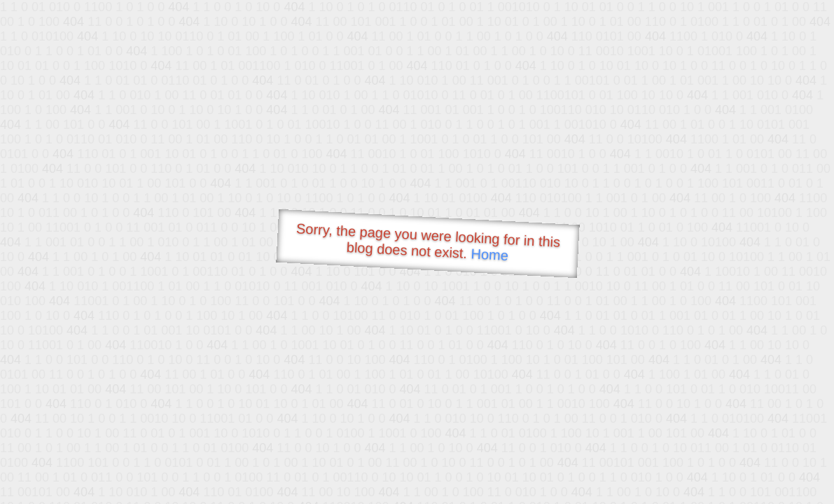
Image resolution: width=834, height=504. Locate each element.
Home (489, 254)
